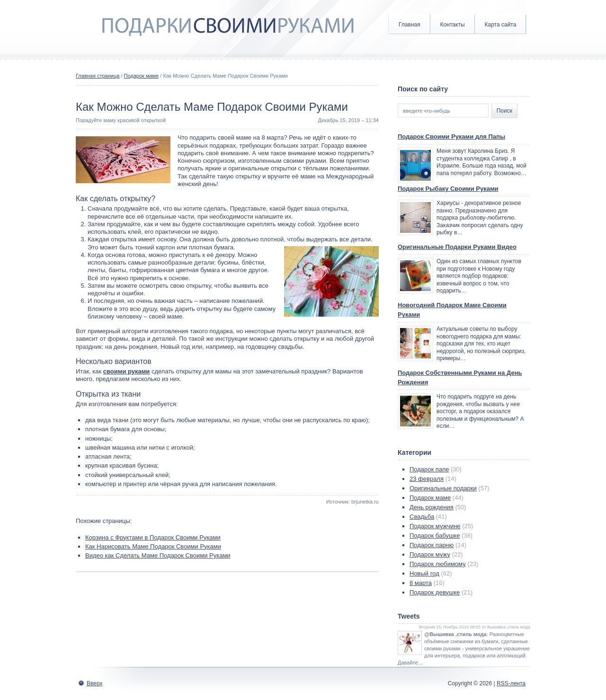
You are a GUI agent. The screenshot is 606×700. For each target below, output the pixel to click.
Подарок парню (432, 545)
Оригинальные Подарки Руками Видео (457, 247)
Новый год (424, 573)
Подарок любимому (438, 564)
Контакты (453, 25)
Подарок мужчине (435, 526)
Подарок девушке (435, 592)
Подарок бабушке (435, 536)
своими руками (127, 371)
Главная (410, 25)
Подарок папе (429, 469)
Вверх (94, 683)
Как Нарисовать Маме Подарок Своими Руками (153, 546)
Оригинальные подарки (443, 488)
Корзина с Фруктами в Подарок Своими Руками (153, 537)
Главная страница (98, 76)
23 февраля (427, 479)
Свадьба (422, 517)
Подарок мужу (430, 554)
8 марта (421, 583)
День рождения (432, 507)
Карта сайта (501, 25)
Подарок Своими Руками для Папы (451, 137)
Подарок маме (142, 76)
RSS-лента (511, 683)
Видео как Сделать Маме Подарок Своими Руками (158, 555)
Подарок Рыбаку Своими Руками (448, 189)
